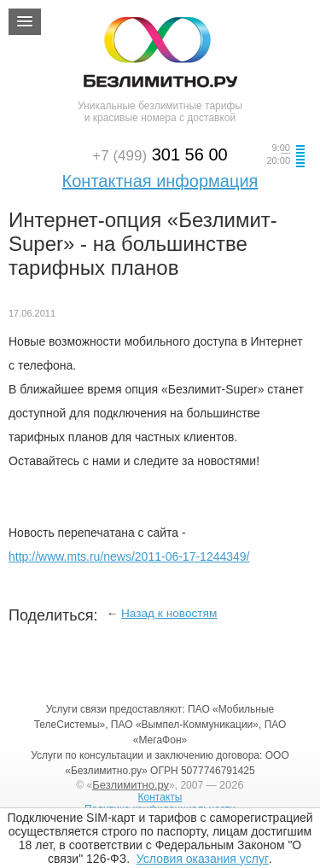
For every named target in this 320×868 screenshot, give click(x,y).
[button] (25, 22)
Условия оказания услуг (203, 859)
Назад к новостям (169, 613)
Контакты (160, 797)
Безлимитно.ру (131, 785)
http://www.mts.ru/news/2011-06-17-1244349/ (129, 556)
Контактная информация (160, 181)
